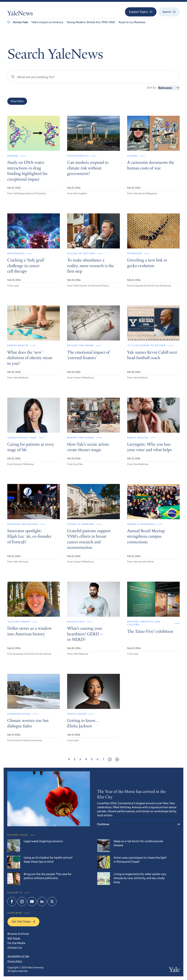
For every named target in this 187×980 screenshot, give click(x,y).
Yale (174, 971)
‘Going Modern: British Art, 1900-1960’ (91, 22)
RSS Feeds (14, 938)
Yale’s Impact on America (47, 22)
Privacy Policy (15, 961)
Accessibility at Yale (18, 956)
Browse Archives (18, 934)
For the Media (16, 943)
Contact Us (15, 948)
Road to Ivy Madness (132, 22)
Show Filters (17, 101)
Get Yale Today (23, 921)
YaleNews (20, 14)
